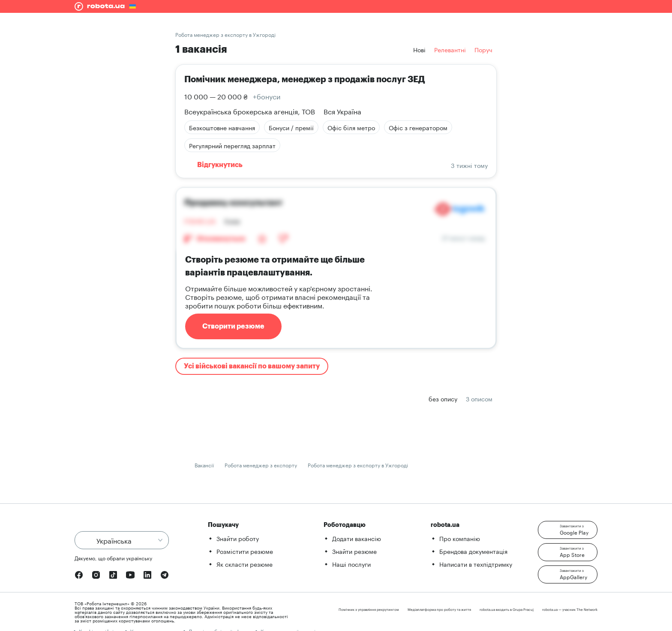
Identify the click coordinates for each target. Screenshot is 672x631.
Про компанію (460, 538)
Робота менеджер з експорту (261, 465)
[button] (568, 530)
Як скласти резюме (244, 564)
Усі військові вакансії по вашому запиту (252, 366)
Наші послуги (351, 564)
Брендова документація (473, 551)
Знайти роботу (238, 538)
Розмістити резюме (245, 551)
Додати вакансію (357, 538)
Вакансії (204, 465)
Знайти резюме (354, 551)
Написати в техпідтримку (476, 564)
